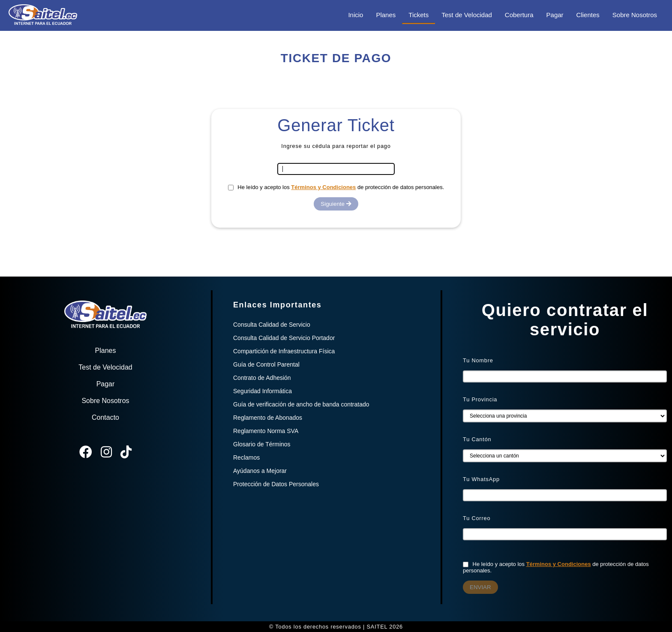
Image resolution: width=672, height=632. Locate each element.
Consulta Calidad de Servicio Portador (284, 338)
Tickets (418, 15)
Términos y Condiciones (323, 187)
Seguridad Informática (262, 391)
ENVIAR (480, 587)
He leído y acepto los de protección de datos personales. (336, 187)
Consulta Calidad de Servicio (272, 325)
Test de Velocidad (467, 15)
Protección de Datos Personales (276, 484)
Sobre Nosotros (635, 15)
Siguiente (336, 204)
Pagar (555, 15)
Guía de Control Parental (266, 364)
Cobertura (519, 15)
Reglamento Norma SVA (266, 431)
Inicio (355, 15)
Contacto (105, 417)
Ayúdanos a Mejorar (260, 471)
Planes (386, 15)
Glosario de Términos (262, 444)
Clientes (588, 15)
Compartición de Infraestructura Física (284, 351)
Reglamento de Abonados (268, 418)
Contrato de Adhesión (262, 378)
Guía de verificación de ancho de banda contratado (301, 404)
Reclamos (246, 457)
